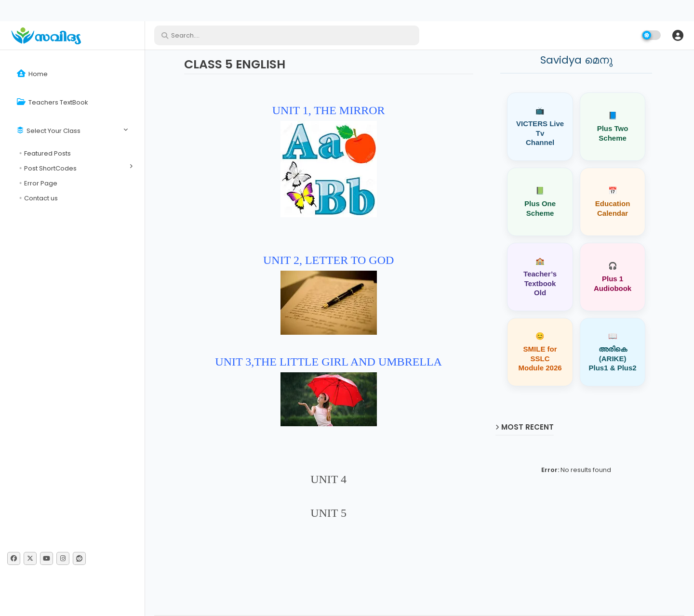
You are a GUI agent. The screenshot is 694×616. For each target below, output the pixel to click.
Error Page (41, 183)
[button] (678, 35)
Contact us (41, 198)
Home (32, 74)
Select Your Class (49, 131)
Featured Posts (47, 153)
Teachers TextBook (53, 102)
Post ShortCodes (50, 168)
